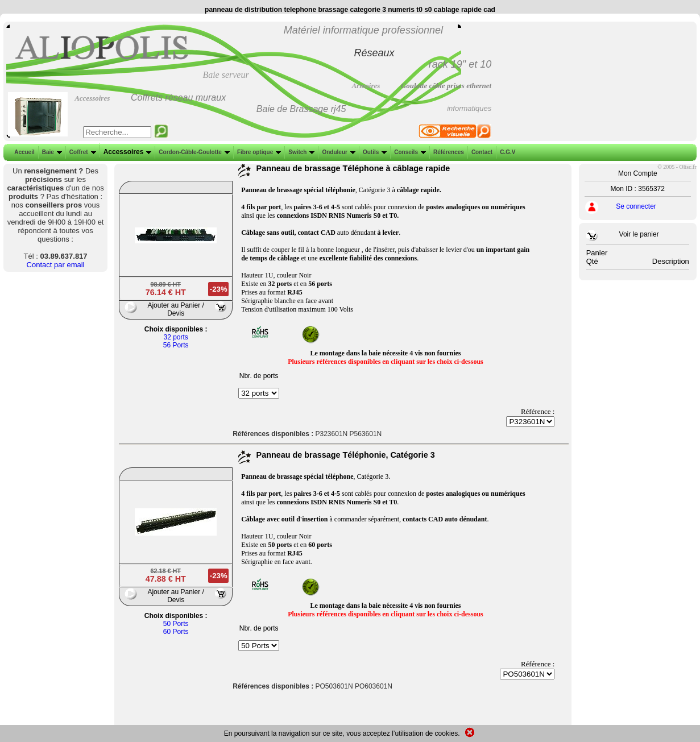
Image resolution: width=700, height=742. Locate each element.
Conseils (409, 152)
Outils (374, 152)
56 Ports (176, 345)
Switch (300, 152)
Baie (51, 152)
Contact (481, 152)
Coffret (82, 152)
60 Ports (176, 632)
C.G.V (506, 152)
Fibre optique (258, 152)
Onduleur (337, 152)
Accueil (24, 152)
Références (448, 152)
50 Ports (176, 624)
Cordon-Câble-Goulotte (193, 152)
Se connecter (636, 206)
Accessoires (127, 152)
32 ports (175, 337)
